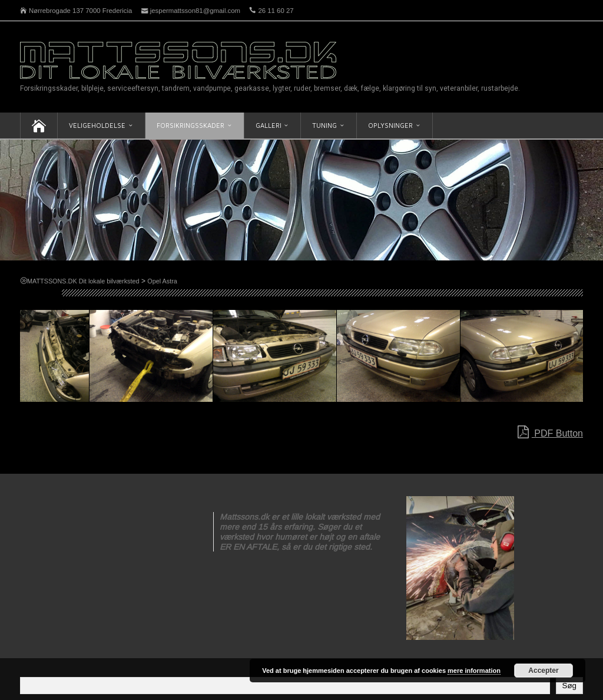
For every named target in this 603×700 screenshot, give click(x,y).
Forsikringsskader (190, 125)
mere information (474, 671)
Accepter (543, 671)
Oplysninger (390, 125)
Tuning (324, 125)
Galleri (269, 125)
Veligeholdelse (97, 125)
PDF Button (550, 432)
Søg (569, 686)
